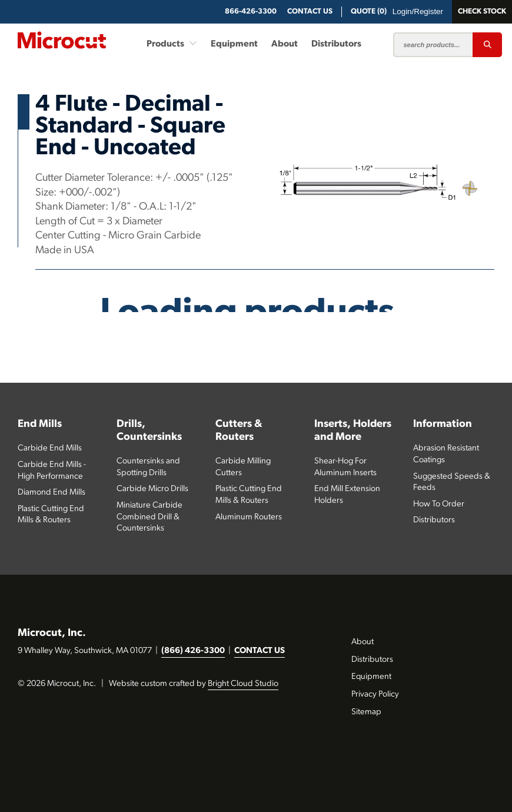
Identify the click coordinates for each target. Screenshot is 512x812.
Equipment (234, 44)
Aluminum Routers (249, 517)
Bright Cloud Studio (243, 684)
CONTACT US (260, 651)
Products (172, 44)
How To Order (439, 504)
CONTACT (310, 11)
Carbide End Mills (50, 448)
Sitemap (366, 712)
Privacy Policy (375, 695)
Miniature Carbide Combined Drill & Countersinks (149, 517)
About (285, 44)
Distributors (336, 44)
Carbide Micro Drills (152, 489)
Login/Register (418, 11)
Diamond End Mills (51, 493)
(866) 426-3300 (193, 651)
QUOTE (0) (369, 11)
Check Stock (482, 11)
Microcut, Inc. (52, 633)
